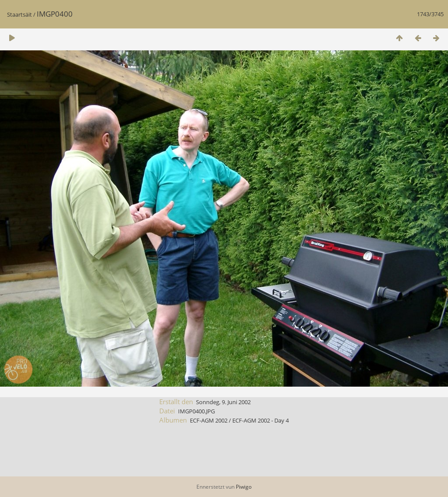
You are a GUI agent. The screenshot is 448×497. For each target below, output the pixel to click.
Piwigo (244, 487)
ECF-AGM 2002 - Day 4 (261, 420)
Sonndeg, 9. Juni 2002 (223, 402)
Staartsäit (19, 14)
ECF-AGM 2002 (209, 420)
